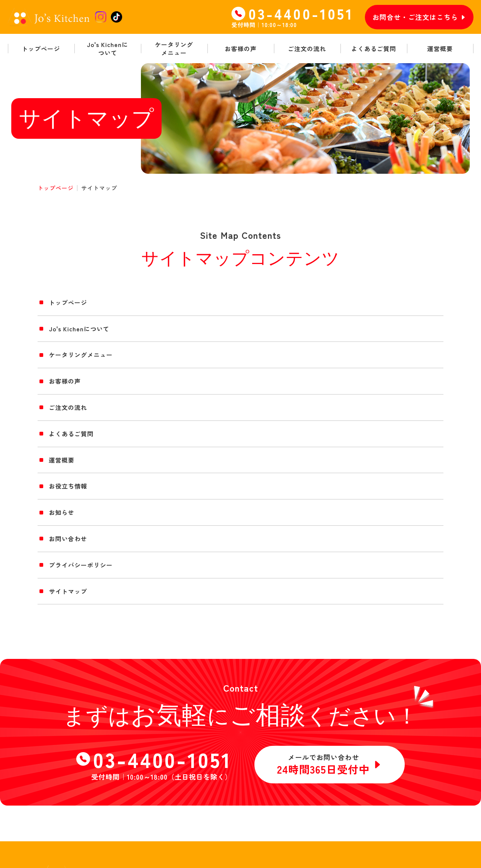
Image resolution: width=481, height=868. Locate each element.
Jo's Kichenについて (79, 329)
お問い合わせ (68, 539)
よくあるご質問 (71, 434)
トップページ (56, 188)
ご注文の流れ (68, 407)
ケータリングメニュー (81, 355)
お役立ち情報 (68, 486)
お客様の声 (65, 381)
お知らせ (62, 512)
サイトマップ (68, 591)
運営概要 (62, 460)
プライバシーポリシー (81, 565)
